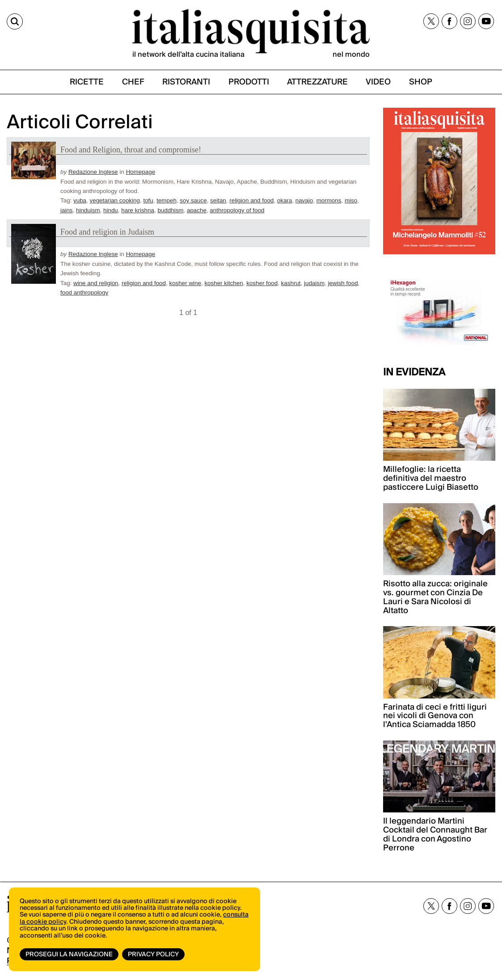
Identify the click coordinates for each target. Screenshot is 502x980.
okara (285, 200)
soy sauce (193, 200)
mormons (329, 200)
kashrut (291, 283)
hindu (111, 210)
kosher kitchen (224, 283)
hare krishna (138, 210)
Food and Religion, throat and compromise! (131, 150)
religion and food (251, 200)
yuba (80, 200)
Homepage (141, 172)
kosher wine (185, 283)
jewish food (343, 283)
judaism (314, 283)
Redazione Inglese (93, 172)
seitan (218, 200)
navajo (304, 200)
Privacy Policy (153, 955)
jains (67, 210)
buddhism (170, 210)
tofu (148, 200)
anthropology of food (237, 210)
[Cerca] (15, 21)
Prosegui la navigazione (69, 955)
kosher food (262, 283)
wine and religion (96, 283)
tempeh (167, 200)
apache (197, 210)
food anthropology (84, 292)
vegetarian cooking (115, 200)
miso (351, 200)
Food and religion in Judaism (107, 232)
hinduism (88, 210)
